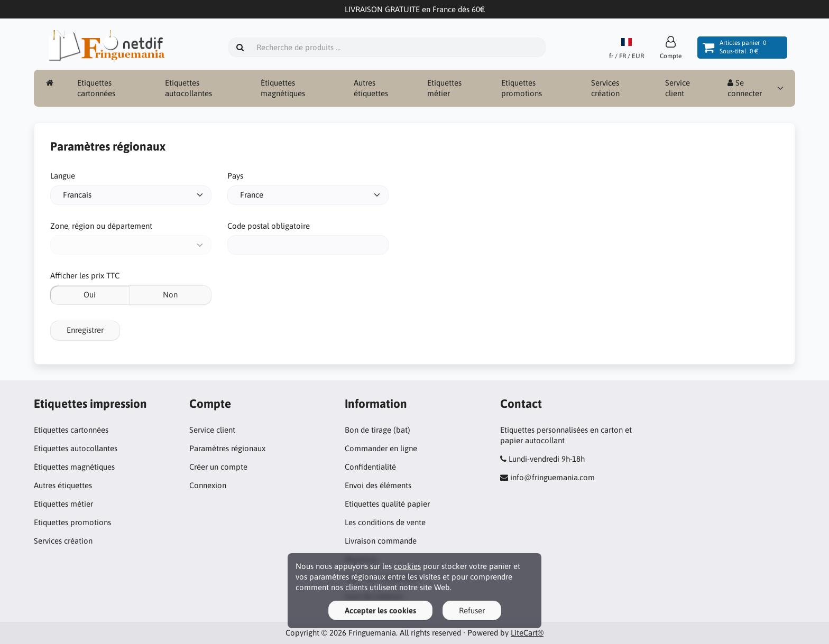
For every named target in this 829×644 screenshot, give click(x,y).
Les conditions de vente (385, 522)
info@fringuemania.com (552, 477)
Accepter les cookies (380, 610)
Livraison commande (381, 541)
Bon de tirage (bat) (377, 430)
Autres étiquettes (371, 88)
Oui (90, 295)
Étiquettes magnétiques (283, 88)
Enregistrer (85, 330)
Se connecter (745, 88)
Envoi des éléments (378, 485)
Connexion (208, 485)
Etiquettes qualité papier (387, 504)
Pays (235, 176)
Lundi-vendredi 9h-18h (547, 459)
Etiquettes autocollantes (188, 88)
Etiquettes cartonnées (96, 88)
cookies (407, 566)
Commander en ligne (381, 448)
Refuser (472, 610)
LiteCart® (527, 633)
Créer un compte (218, 467)
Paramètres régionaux (227, 448)
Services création (605, 88)
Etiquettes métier (444, 88)
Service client (678, 88)
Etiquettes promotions (522, 88)
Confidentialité (370, 467)
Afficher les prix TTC (85, 276)
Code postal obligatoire (269, 226)
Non (170, 295)
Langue (63, 176)
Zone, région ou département (101, 226)
